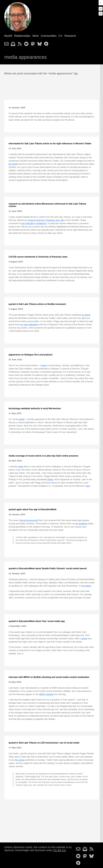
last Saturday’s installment (34, 223)
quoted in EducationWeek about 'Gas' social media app (37, 621)
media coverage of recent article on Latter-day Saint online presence (43, 456)
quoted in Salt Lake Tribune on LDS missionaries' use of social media (44, 743)
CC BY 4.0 (60, 850)
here (88, 486)
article (50, 479)
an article (86, 315)
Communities (49, 36)
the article (13, 164)
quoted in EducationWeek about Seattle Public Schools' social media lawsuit (48, 568)
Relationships (22, 36)
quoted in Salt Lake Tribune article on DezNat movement (37, 304)
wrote (20, 467)
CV (60, 36)
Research (70, 36)
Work (36, 36)
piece (44, 365)
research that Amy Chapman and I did (46, 220)
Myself (8, 36)
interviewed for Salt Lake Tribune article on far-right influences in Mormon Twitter (50, 144)
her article (86, 586)
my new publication (29, 325)
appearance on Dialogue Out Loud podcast (30, 355)
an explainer (82, 524)
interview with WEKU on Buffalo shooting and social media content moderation (49, 677)
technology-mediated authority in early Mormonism (35, 408)
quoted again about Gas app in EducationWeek (33, 509)
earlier (22, 419)
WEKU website (46, 694)
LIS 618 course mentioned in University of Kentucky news (38, 257)
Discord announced (29, 520)
